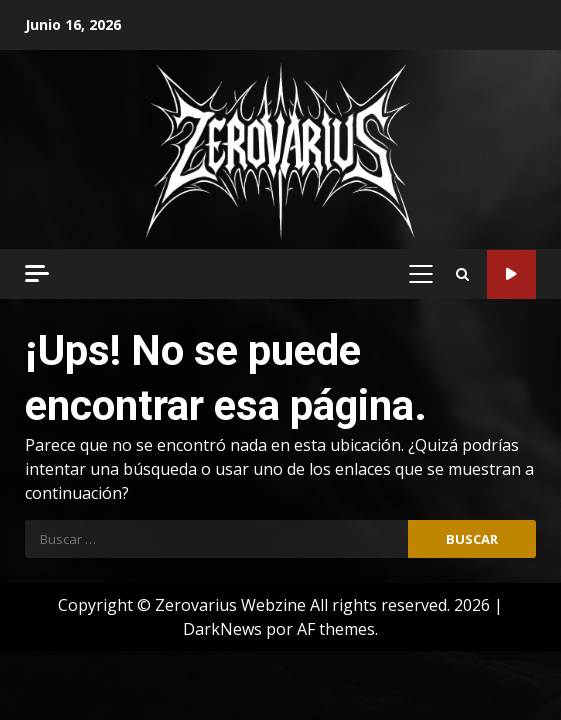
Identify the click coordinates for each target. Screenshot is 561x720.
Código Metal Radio (511, 274)
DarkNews (222, 629)
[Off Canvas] (37, 273)
